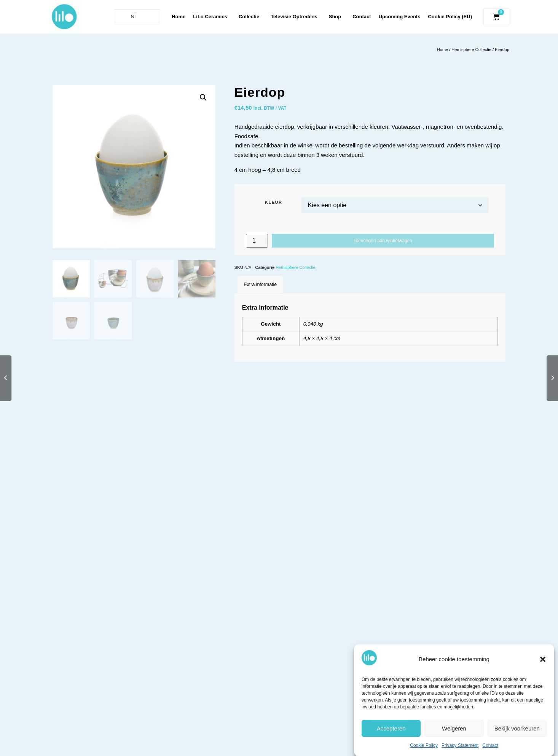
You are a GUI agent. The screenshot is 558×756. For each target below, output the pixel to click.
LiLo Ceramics (212, 17)
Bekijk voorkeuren (517, 728)
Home (179, 17)
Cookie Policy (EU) (450, 17)
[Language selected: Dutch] (137, 17)
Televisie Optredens (296, 17)
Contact (490, 745)
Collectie (251, 17)
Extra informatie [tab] (260, 284)
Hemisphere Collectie (471, 50)
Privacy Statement (460, 745)
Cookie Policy (424, 745)
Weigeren (454, 728)
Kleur (274, 202)
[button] (543, 659)
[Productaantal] (257, 241)
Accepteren (391, 728)
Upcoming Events (400, 17)
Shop (337, 17)
